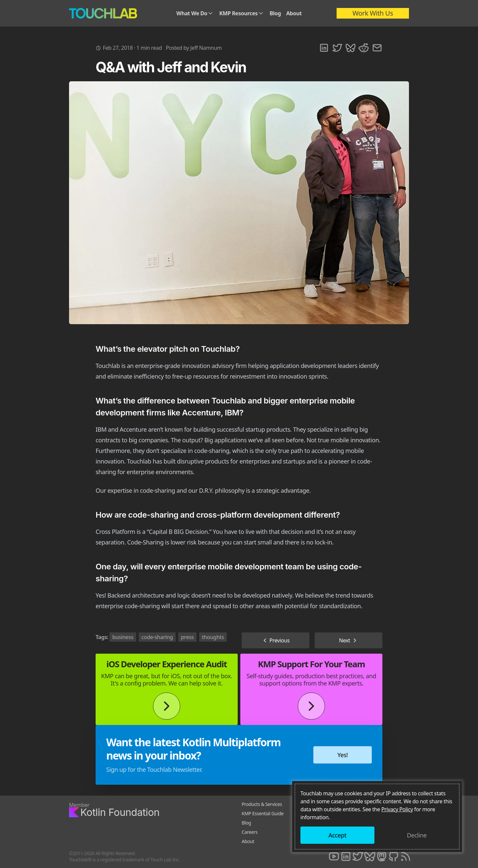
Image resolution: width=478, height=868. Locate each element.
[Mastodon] (382, 857)
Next (349, 640)
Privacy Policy (397, 809)
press (187, 637)
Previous (276, 640)
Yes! (343, 755)
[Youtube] (334, 857)
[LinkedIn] (346, 857)
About (294, 13)
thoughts (213, 637)
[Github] (394, 857)
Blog (275, 13)
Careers (250, 832)
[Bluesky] (370, 857)
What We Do (195, 13)
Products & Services (262, 804)
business (123, 637)
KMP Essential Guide (263, 813)
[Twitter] (358, 857)
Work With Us (373, 13)
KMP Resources (242, 13)
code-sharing (157, 637)
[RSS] (406, 857)
